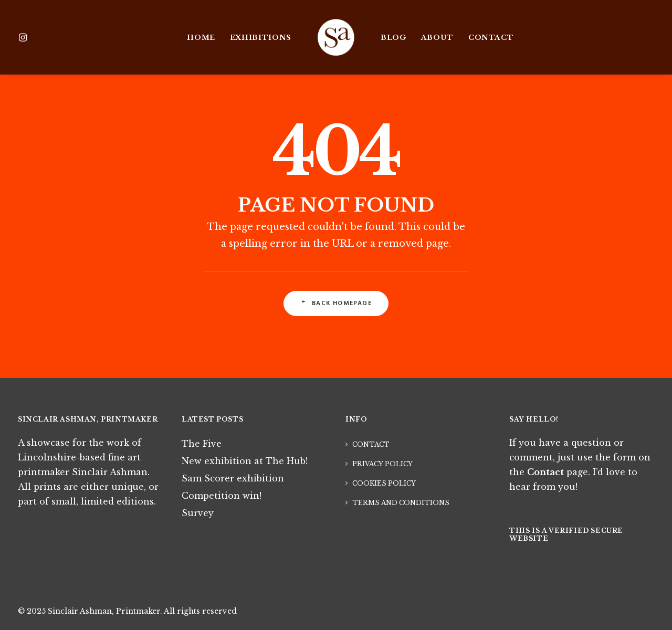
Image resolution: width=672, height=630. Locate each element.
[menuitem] (32, 37)
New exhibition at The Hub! (245, 461)
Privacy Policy (382, 464)
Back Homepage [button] (336, 303)
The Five (202, 444)
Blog (393, 38)
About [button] (437, 38)
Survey (198, 513)
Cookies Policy (384, 483)
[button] (32, 37)
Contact (491, 38)
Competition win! (222, 496)
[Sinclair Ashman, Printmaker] (336, 37)
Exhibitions (261, 38)
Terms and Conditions (401, 503)
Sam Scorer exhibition (233, 478)
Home (201, 38)
